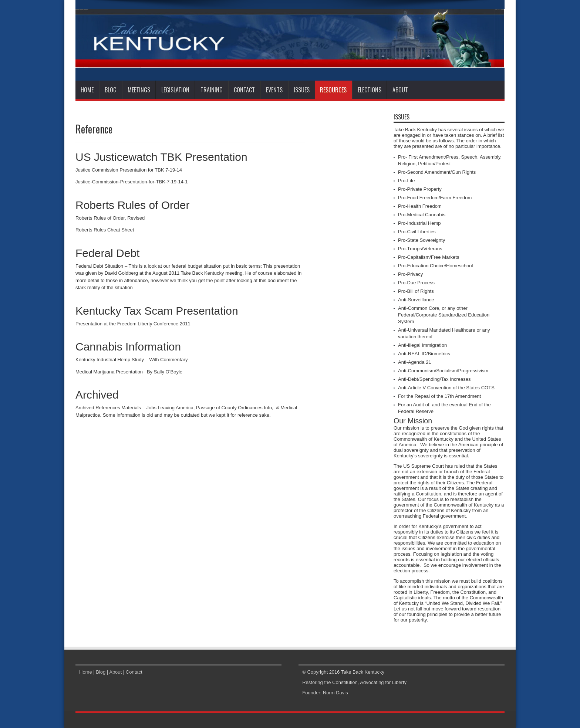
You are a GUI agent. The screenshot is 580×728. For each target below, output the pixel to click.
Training (212, 90)
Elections (370, 90)
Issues (302, 90)
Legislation (175, 90)
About (400, 90)
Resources (333, 90)
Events (274, 90)
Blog (111, 90)
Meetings (139, 90)
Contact (244, 90)
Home (87, 90)
